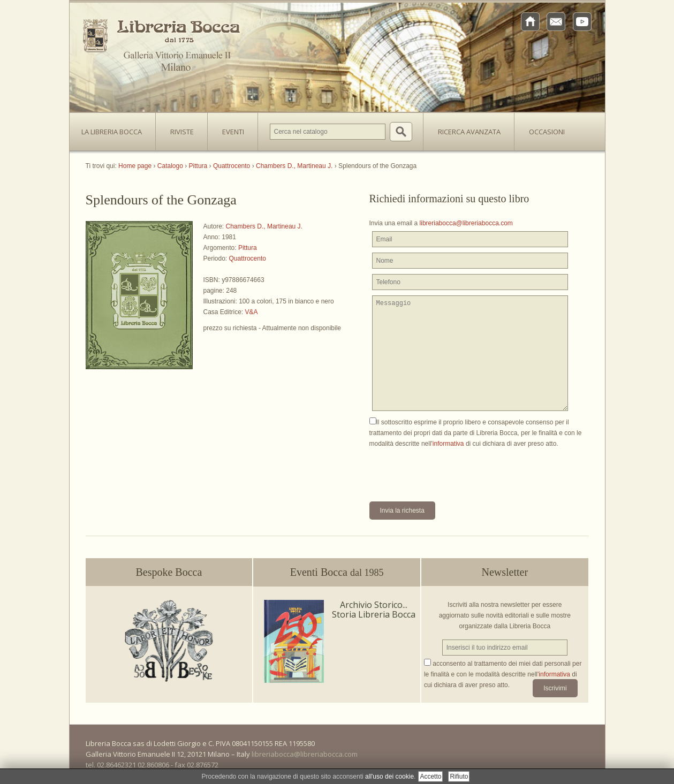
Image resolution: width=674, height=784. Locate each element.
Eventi (233, 132)
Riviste (179, 128)
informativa (448, 444)
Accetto (430, 777)
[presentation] (451, 470)
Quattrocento (248, 258)
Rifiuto (459, 777)
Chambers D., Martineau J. (264, 226)
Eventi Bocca (337, 572)
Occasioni (547, 132)
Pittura (248, 248)
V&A (252, 312)
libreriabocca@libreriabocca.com (466, 223)
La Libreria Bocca (116, 128)
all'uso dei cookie (389, 777)
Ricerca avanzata (469, 132)
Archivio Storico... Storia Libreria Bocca (374, 610)
